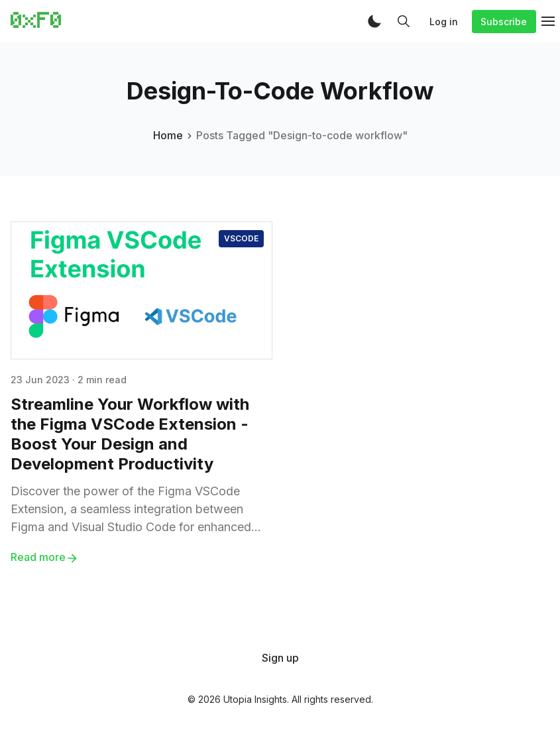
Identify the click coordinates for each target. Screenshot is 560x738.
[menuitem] (280, 658)
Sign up (280, 658)
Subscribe (504, 22)
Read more (45, 558)
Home (168, 135)
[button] (374, 21)
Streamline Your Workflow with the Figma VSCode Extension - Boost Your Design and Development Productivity (130, 434)
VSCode (241, 238)
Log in (444, 22)
